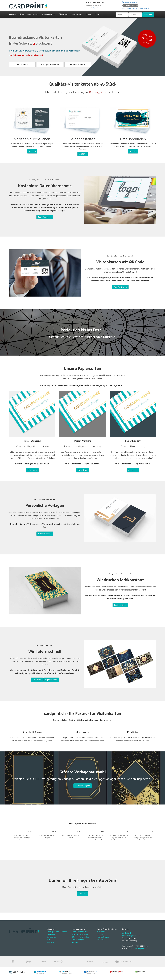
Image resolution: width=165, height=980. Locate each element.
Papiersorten (77, 14)
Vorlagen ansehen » (50, 64)
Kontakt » (82, 894)
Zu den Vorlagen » (83, 786)
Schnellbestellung (48, 14)
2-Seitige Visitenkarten (80, 937)
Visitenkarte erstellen (29, 15)
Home (12, 15)
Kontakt (100, 934)
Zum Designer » (120, 287)
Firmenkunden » (78, 64)
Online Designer (78, 940)
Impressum (51, 934)
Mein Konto (101, 932)
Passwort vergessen (144, 8)
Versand (75, 942)
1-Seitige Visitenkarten (80, 934)
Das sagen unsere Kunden (57, 932)
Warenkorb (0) (129, 3)
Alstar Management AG (131, 936)
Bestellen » (22, 64)
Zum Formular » (45, 217)
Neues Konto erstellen (129, 8)
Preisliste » (37, 680)
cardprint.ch (127, 933)
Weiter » (32, 151)
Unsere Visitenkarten (80, 932)
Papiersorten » (120, 605)
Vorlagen (64, 15)
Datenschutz (52, 937)
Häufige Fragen (103, 937)
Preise (88, 14)
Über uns (50, 942)
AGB (48, 940)
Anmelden (148, 14)
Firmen (97, 14)
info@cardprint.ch (97, 8)
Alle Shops (101, 940)
